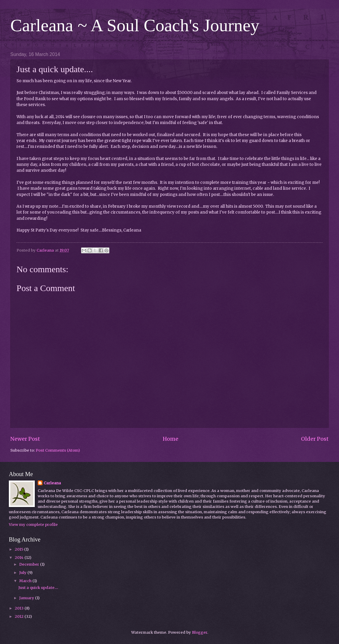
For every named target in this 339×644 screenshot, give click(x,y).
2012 (20, 616)
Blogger (200, 632)
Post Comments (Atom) (58, 450)
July (23, 573)
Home (171, 439)
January (27, 598)
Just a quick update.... (38, 588)
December (30, 564)
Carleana (52, 483)
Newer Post (25, 439)
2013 (20, 608)
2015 (19, 549)
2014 (20, 558)
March (26, 581)
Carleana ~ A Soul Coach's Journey (135, 25)
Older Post (315, 439)
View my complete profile (33, 525)
